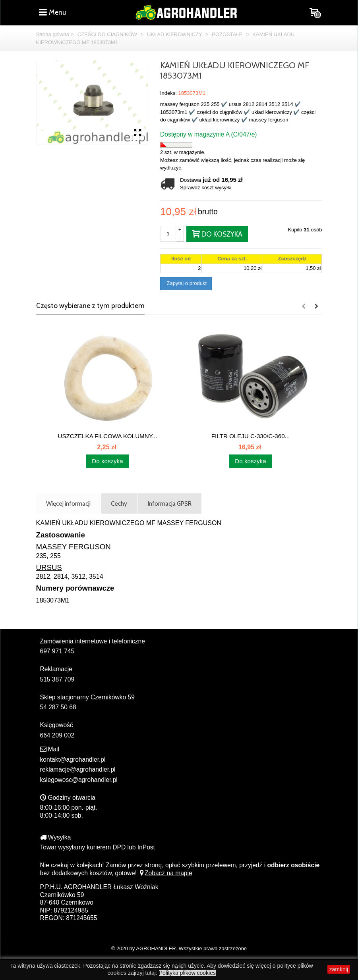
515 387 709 (57, 679)
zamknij (339, 969)
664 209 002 (57, 735)
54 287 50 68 (58, 707)
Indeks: (168, 93)
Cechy (119, 503)
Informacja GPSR (170, 503)
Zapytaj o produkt (186, 283)
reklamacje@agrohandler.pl (78, 769)
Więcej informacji (68, 503)
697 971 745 (57, 651)
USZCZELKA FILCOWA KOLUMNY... (108, 436)
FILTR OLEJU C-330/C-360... (251, 436)
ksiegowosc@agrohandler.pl (79, 780)
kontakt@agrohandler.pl (73, 760)
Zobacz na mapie (165, 873)
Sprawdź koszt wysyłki (206, 188)
